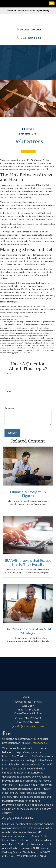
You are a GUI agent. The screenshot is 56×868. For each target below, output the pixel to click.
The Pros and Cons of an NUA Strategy (28, 631)
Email (9, 391)
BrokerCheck (39, 743)
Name (10, 374)
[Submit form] (12, 433)
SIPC (44, 836)
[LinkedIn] (8, 732)
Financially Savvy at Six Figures (28, 494)
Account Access (29, 29)
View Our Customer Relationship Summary (28, 11)
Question (9, 408)
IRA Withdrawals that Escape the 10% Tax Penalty (28, 562)
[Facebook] (4, 732)
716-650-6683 (29, 37)
